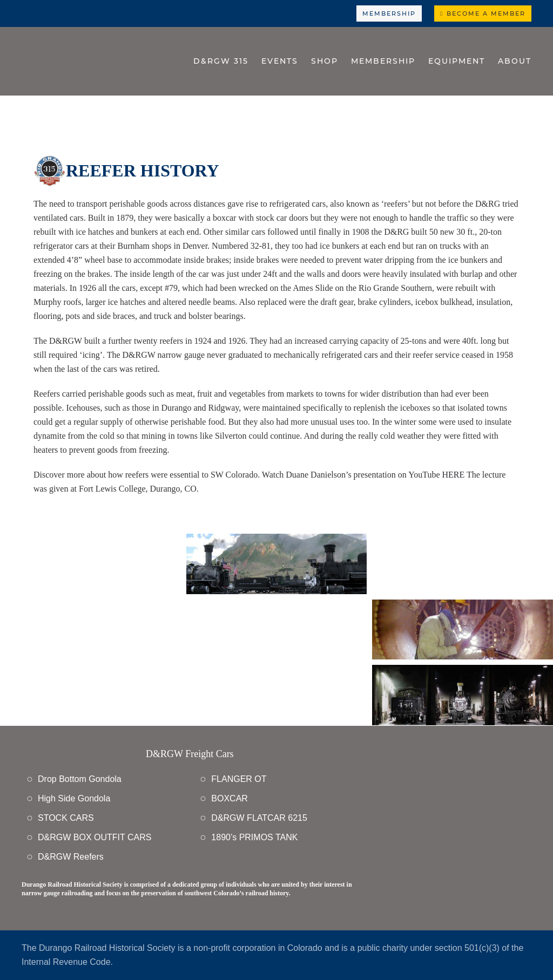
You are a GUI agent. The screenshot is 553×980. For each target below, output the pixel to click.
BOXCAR (230, 798)
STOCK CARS (66, 818)
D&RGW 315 (221, 61)
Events (280, 61)
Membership (389, 13)
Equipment (457, 61)
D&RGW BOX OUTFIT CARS (95, 837)
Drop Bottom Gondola (80, 779)
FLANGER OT (239, 779)
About (515, 61)
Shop (325, 61)
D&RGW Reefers (71, 857)
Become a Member (483, 13)
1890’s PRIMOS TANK (254, 837)
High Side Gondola (74, 798)
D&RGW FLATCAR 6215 (259, 818)
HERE (453, 475)
